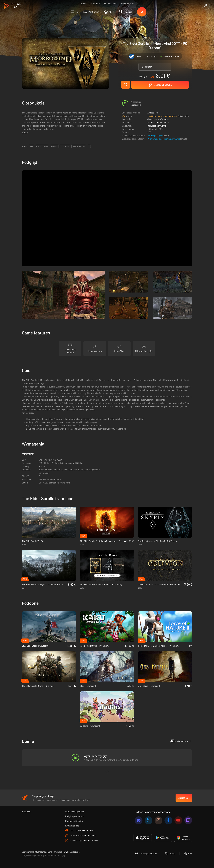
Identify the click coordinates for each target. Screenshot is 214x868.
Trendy (83, 4)
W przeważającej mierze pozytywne (164, 139)
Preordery (95, 4)
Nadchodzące (110, 4)
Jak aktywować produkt (158, 119)
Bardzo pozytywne (156, 136)
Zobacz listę (153, 113)
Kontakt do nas (72, 826)
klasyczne (65, 146)
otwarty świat (42, 146)
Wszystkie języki (181, 741)
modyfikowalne (79, 146)
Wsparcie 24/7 (127, 4)
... (89, 146)
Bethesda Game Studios (158, 122)
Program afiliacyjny (74, 821)
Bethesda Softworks (157, 126)
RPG (149, 132)
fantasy (54, 146)
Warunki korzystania (75, 812)
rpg (31, 146)
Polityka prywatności (75, 816)
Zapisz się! (184, 798)
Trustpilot (26, 812)
